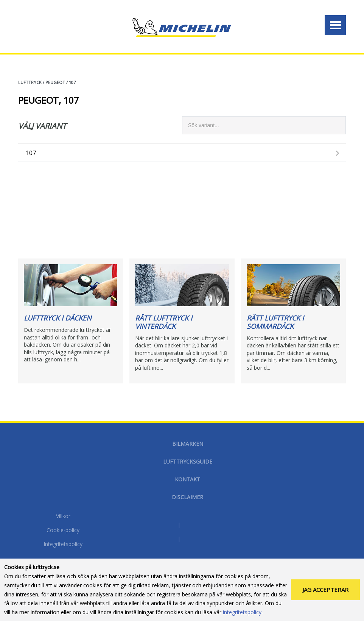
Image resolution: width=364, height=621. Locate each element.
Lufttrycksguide (188, 461)
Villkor (63, 517)
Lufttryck (30, 82)
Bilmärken (188, 444)
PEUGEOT (55, 82)
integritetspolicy (242, 612)
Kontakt (187, 479)
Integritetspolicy (63, 545)
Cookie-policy (63, 531)
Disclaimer (187, 497)
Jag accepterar (325, 590)
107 (72, 82)
